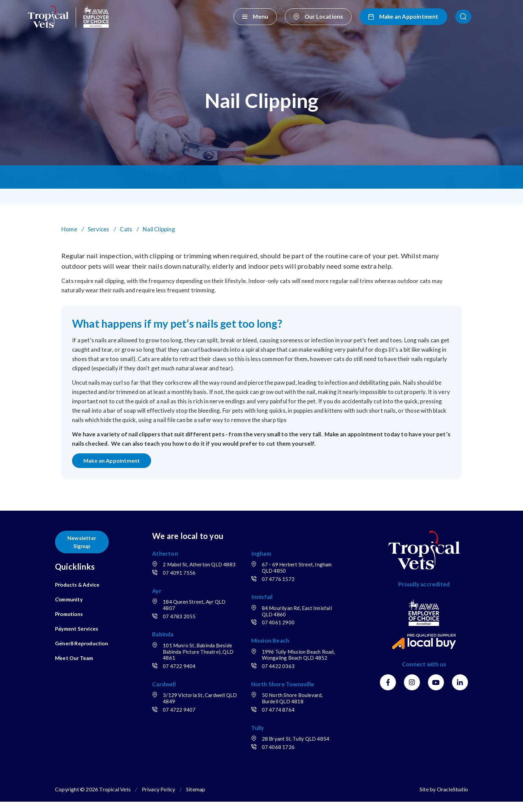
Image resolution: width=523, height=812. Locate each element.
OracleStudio (452, 799)
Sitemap (196, 799)
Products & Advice (80, 580)
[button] (492, 17)
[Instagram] (412, 687)
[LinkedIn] (460, 687)
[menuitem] (89, 581)
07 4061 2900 (285, 627)
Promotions (71, 610)
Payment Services (79, 624)
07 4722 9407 (192, 720)
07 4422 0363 (285, 676)
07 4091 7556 (192, 583)
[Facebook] (388, 687)
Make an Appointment (116, 462)
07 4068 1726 (285, 757)
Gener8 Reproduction (85, 639)
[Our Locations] (351, 17)
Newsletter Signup (85, 542)
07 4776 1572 (285, 583)
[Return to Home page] (70, 17)
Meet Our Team (76, 654)
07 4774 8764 (285, 720)
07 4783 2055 (192, 627)
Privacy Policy (159, 799)
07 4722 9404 (192, 676)
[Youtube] (436, 687)
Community (71, 595)
